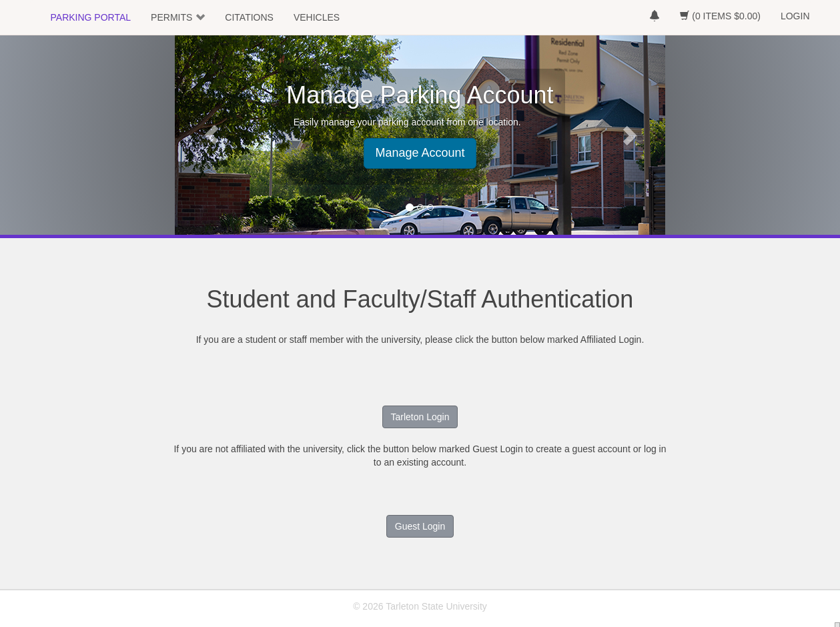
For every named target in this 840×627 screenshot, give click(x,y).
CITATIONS (249, 17)
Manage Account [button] (420, 153)
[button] (212, 135)
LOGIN (795, 16)
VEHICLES (317, 17)
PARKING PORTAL (91, 17)
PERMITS (171, 17)
